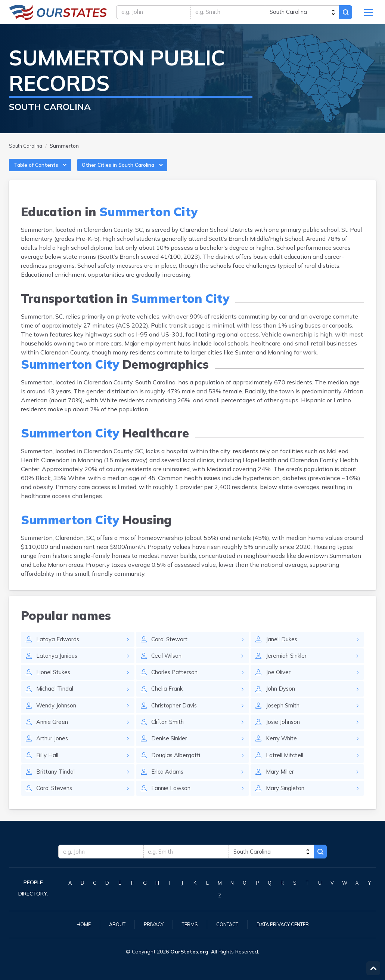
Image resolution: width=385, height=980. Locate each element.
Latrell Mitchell (286, 767)
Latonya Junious (58, 664)
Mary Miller (281, 784)
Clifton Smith (170, 733)
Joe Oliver (279, 681)
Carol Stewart (170, 647)
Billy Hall (48, 767)
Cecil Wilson (168, 664)
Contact (227, 924)
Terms (188, 924)
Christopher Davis (176, 716)
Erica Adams (168, 784)
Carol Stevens (55, 802)
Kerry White (282, 750)
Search (345, 14)
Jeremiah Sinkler (288, 664)
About (112, 924)
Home (77, 924)
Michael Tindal (57, 698)
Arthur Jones (53, 750)
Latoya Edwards (58, 647)
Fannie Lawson (173, 802)
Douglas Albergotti (177, 767)
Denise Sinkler (171, 750)
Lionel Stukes (55, 681)
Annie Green (54, 733)
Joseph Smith (284, 716)
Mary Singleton (287, 802)
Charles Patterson (176, 681)
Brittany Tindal (57, 784)
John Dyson (282, 698)
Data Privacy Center (287, 924)
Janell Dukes (283, 647)
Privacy (150, 924)
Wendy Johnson (58, 716)
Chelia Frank (169, 698)
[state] (300, 14)
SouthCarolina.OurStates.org (58, 14)
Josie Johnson (285, 733)
